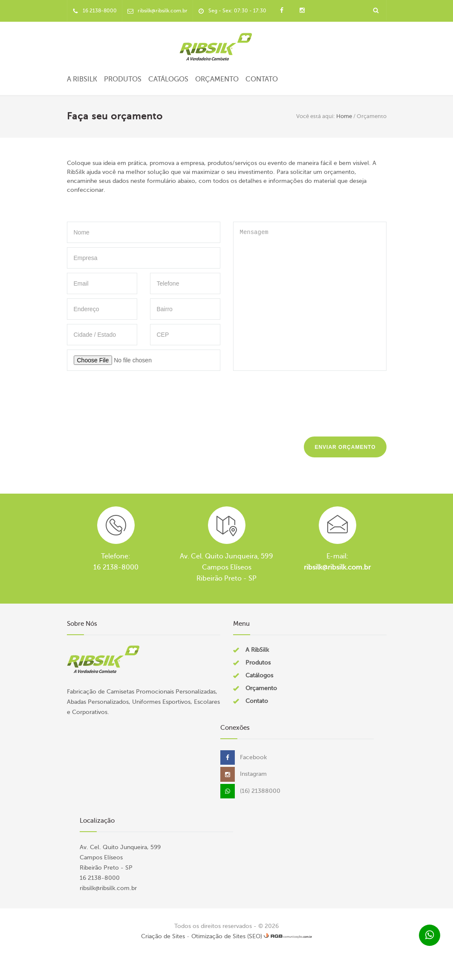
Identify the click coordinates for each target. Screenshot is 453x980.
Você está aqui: (316, 116)
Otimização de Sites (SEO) (227, 936)
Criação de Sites (163, 936)
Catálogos (168, 79)
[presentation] (322, 402)
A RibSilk (82, 79)
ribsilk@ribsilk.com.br (337, 567)
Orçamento (217, 79)
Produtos (123, 79)
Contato (262, 79)
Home (344, 116)
